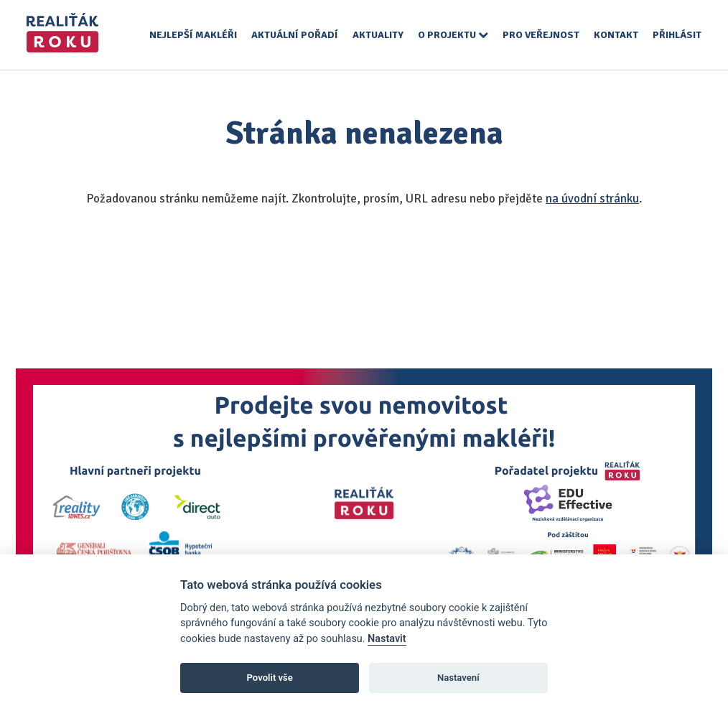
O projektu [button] (453, 35)
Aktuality (378, 35)
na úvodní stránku (592, 199)
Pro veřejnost (541, 35)
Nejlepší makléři (193, 35)
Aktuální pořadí (295, 35)
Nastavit (387, 639)
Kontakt (616, 35)
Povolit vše (270, 678)
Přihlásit (677, 35)
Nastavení (458, 678)
